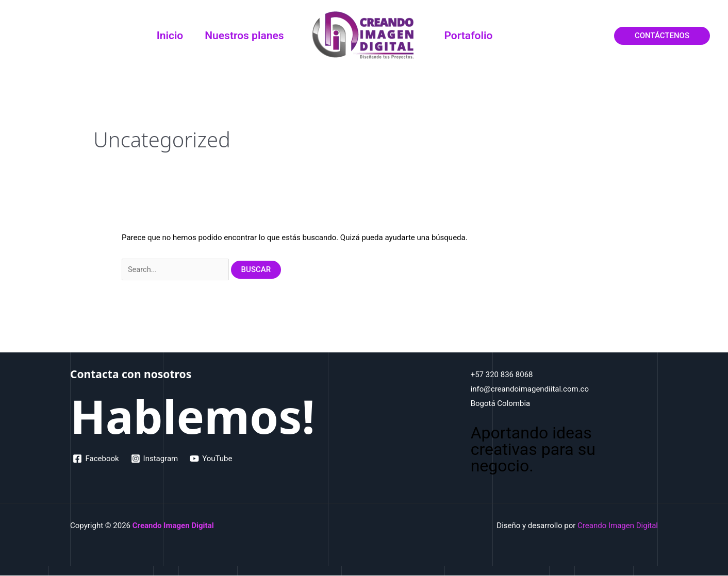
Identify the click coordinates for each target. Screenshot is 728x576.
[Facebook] (96, 459)
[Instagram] (155, 459)
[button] (662, 36)
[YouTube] (212, 459)
